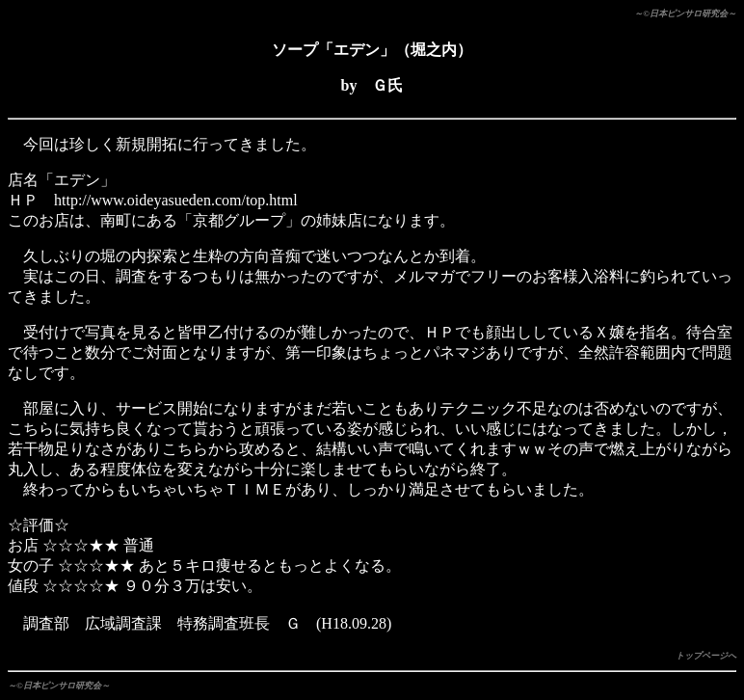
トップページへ (706, 656)
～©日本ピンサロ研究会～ (685, 13)
